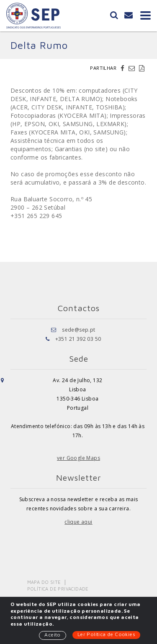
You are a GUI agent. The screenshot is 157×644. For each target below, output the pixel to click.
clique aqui (78, 522)
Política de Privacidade (58, 589)
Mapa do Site (44, 582)
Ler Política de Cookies (106, 634)
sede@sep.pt (78, 330)
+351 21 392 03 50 (78, 339)
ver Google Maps (78, 458)
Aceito (52, 635)
